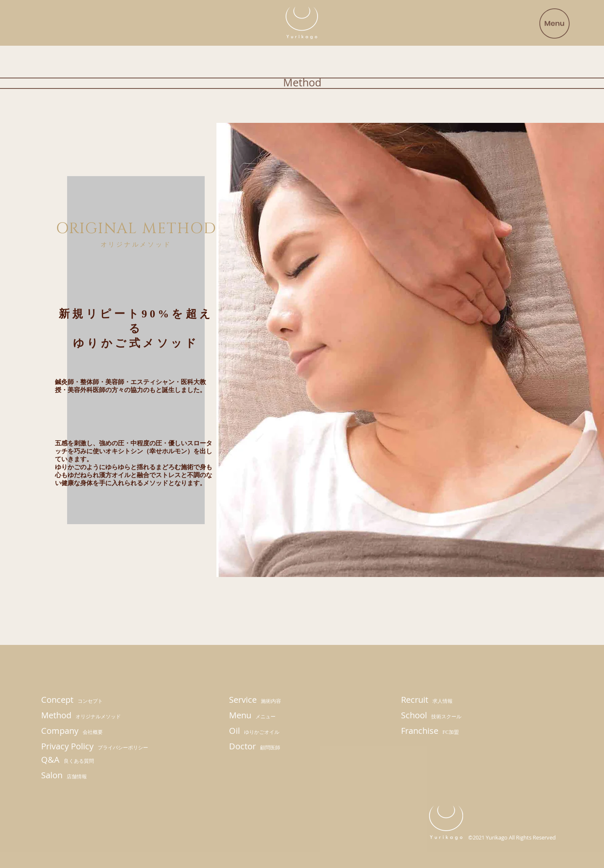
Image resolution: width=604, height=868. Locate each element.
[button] (555, 23)
